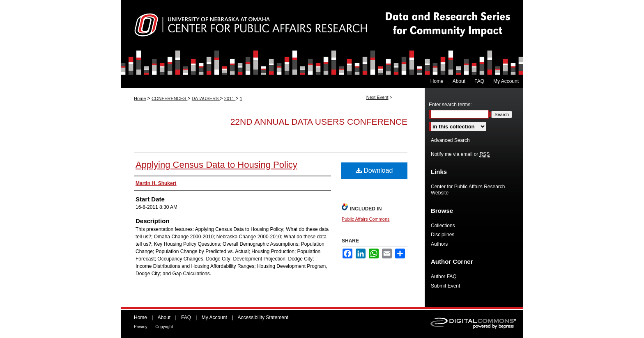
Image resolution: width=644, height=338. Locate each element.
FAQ (186, 317)
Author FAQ (444, 276)
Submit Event (445, 286)
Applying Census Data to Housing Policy (216, 165)
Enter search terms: (450, 105)
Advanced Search (450, 140)
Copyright (164, 327)
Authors (439, 244)
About (164, 317)
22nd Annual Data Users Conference (319, 122)
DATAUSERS (206, 98)
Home (140, 98)
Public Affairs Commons (366, 219)
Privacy (141, 327)
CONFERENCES (169, 98)
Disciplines (443, 235)
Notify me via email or (460, 154)
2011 (230, 98)
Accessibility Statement (263, 317)
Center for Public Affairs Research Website (468, 190)
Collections (443, 226)
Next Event (377, 97)
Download (374, 170)
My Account (214, 317)
